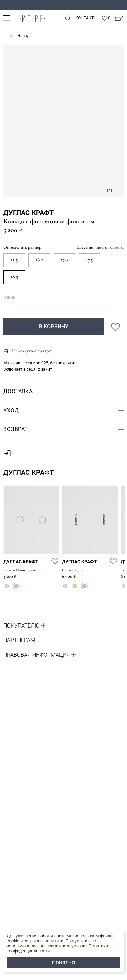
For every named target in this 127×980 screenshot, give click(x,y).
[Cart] (119, 18)
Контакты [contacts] (86, 18)
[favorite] (55, 561)
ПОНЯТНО (64, 963)
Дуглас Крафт (28, 213)
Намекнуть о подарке (28, 351)
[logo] (32, 22)
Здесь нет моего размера (100, 247)
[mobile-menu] (7, 18)
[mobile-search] (68, 18)
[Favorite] (106, 18)
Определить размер (22, 247)
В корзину (54, 326)
